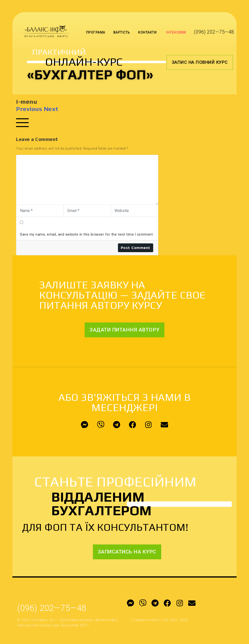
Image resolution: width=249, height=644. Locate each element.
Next (51, 109)
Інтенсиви (176, 32)
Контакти (147, 32)
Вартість (122, 32)
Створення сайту (146, 620)
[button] (200, 62)
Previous (29, 109)
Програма (96, 32)
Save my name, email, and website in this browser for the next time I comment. (87, 234)
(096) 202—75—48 (214, 32)
